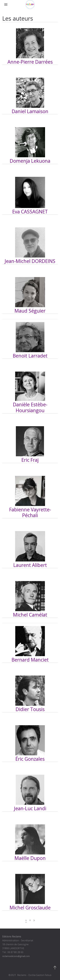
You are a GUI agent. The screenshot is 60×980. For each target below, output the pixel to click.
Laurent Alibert (30, 565)
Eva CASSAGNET (30, 212)
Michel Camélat (30, 615)
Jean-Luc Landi (30, 808)
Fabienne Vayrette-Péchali (30, 512)
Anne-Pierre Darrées (30, 62)
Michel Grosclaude (30, 908)
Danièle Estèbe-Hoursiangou (30, 407)
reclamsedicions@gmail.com (16, 956)
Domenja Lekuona (30, 161)
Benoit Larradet (30, 356)
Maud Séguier (30, 311)
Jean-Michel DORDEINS (30, 261)
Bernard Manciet (30, 660)
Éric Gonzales (30, 759)
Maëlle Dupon (30, 858)
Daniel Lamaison (30, 111)
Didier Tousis (30, 709)
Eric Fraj (30, 460)
